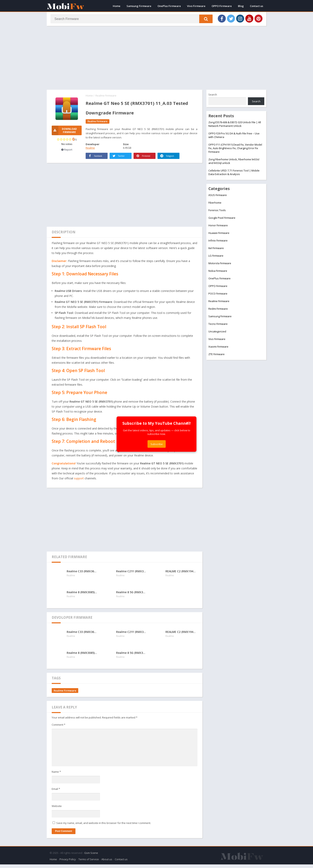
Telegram (164, 158)
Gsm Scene (91, 856)
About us (107, 863)
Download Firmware (64, 131)
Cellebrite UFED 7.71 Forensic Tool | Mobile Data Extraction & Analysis (234, 173)
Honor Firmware (218, 226)
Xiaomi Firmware (218, 347)
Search (213, 95)
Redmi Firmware (218, 309)
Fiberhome (215, 203)
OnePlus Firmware (169, 6)
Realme (90, 149)
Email (56, 794)
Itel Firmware (216, 249)
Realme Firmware (106, 96)
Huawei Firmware (219, 234)
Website (57, 811)
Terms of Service (89, 863)
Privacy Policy (68, 863)
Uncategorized (217, 332)
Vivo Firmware (196, 6)
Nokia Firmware (218, 272)
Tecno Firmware (218, 325)
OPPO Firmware (222, 6)
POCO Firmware (218, 294)
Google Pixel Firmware (222, 219)
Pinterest (144, 161)
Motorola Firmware (220, 264)
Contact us (257, 6)
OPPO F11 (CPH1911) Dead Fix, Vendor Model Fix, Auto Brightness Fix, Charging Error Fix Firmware (235, 149)
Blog (241, 6)
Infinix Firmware (218, 241)
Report (67, 151)
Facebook (92, 158)
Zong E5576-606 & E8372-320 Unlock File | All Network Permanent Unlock (235, 125)
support (79, 483)
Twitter (119, 161)
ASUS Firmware (218, 196)
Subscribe (157, 444)
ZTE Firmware (216, 355)
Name (56, 777)
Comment (58, 729)
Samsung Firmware (139, 6)
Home (117, 6)
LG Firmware (216, 256)
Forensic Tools (217, 211)
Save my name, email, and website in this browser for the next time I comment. (104, 828)
